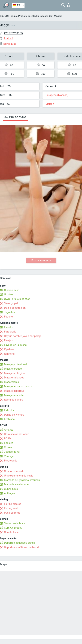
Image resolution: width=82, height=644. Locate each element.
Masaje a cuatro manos (18, 386)
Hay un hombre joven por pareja (23, 336)
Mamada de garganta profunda (22, 480)
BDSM (8, 439)
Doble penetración (15, 308)
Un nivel (9, 295)
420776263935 (13, 33)
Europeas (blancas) (57, 95)
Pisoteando (11, 461)
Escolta (9, 327)
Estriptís (9, 410)
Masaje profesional (15, 364)
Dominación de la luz (16, 434)
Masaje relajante (14, 395)
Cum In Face (11, 532)
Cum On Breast (13, 528)
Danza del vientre (14, 415)
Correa (8, 447)
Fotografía (10, 332)
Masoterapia (11, 382)
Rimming (9, 354)
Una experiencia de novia (19, 476)
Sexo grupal (11, 303)
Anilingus (10, 493)
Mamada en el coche (16, 484)
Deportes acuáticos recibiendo (22, 547)
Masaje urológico (14, 373)
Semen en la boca (15, 523)
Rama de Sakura (14, 400)
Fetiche (8, 317)
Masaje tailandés (14, 378)
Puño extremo (12, 513)
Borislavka (33, 16)
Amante (9, 430)
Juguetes (9, 312)
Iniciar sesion (69, 5)
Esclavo (9, 443)
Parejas (8, 340)
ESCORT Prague (9, 16)
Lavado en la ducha (15, 345)
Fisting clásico (13, 504)
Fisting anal (11, 508)
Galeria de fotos (15, 117)
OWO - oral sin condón (17, 299)
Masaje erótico (13, 369)
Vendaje (9, 456)
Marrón (50, 104)
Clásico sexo (12, 290)
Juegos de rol (12, 452)
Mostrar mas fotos (41, 260)
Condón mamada (14, 471)
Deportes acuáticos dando (20, 543)
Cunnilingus (11, 489)
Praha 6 (22, 16)
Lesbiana (9, 419)
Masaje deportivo (14, 391)
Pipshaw (9, 349)
